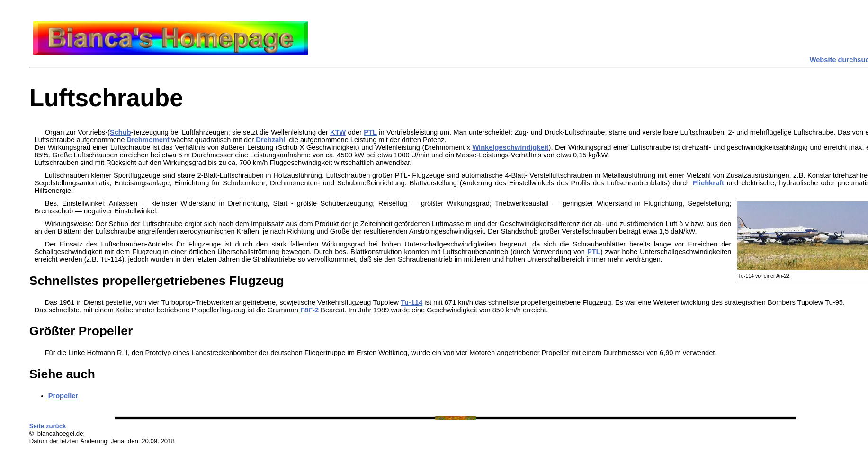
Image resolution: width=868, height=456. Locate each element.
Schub (121, 132)
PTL (370, 132)
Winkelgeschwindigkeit (510, 147)
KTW (338, 132)
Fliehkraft (708, 183)
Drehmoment (148, 140)
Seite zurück (48, 426)
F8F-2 (309, 310)
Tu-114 (412, 302)
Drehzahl (270, 140)
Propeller (63, 396)
